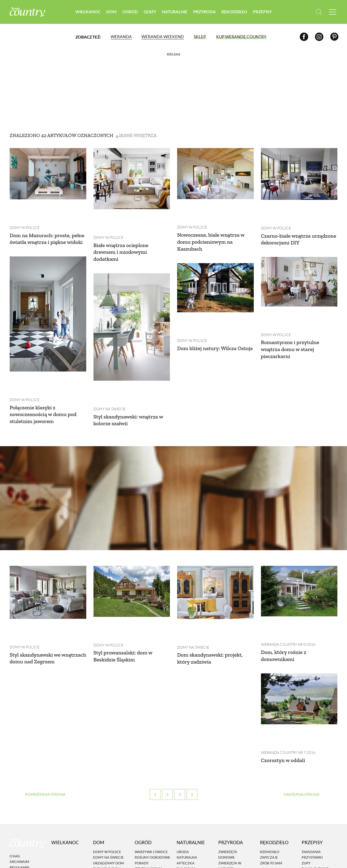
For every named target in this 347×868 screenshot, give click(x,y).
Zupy (306, 778)
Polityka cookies (26, 799)
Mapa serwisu (22, 805)
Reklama (18, 810)
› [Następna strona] (301, 709)
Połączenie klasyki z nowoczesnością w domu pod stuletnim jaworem (297, 372)
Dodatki (309, 795)
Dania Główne (315, 784)
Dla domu (186, 784)
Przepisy (262, 12)
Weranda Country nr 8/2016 (287, 581)
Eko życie (185, 789)
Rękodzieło (234, 12)
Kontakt (18, 816)
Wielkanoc (88, 12)
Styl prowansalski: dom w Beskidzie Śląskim (126, 592)
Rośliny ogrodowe (152, 772)
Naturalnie (175, 12)
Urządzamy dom (108, 778)
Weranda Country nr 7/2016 (287, 667)
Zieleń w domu (148, 784)
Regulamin (20, 782)
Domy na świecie (109, 366)
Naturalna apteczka (187, 775)
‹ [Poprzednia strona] (46, 709)
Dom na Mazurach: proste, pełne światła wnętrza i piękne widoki (48, 221)
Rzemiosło (270, 767)
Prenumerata (318, 826)
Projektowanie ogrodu (149, 792)
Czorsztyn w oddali (285, 675)
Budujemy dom (107, 784)
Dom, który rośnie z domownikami (286, 592)
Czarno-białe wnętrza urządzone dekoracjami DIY (296, 218)
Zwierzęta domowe (228, 769)
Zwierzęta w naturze (230, 781)
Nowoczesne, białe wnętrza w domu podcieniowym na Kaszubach (214, 220)
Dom (111, 12)
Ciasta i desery (315, 789)
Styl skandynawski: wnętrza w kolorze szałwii (131, 377)
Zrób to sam (271, 778)
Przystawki (312, 772)
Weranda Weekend (162, 37)
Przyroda (204, 12)
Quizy (150, 12)
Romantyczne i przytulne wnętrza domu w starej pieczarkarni (209, 313)
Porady (142, 778)
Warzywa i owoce (151, 767)
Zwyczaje (269, 772)
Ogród (130, 12)
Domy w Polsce (23, 206)
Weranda (121, 37)
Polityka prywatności (22, 790)
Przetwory (312, 800)
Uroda (183, 767)
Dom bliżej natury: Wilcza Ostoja (42, 309)
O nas (15, 771)
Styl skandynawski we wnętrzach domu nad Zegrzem (37, 597)
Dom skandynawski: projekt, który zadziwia (213, 594)
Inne (306, 806)
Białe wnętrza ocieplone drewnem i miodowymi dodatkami (123, 231)
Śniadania (311, 767)
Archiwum (19, 777)
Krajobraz (228, 789)
